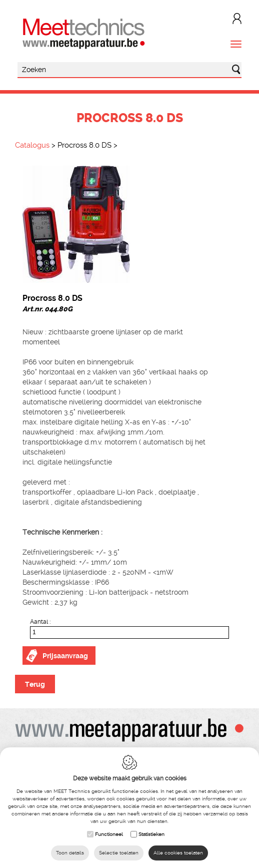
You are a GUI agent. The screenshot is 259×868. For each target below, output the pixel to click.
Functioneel (109, 834)
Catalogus (32, 145)
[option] (129, 224)
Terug (35, 684)
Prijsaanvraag (65, 656)
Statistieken (151, 834)
